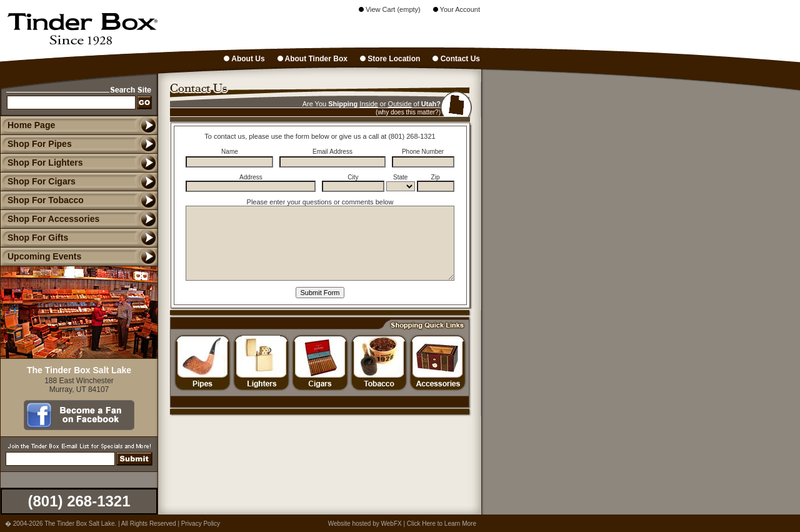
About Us (244, 59)
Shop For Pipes (36, 144)
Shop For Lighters (42, 163)
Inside (368, 104)
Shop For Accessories (50, 219)
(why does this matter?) (408, 112)
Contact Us (456, 59)
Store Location (390, 59)
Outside (400, 104)
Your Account (457, 9)
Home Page (31, 125)
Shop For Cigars (38, 181)
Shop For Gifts (34, 238)
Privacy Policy (201, 524)
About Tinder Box (312, 59)
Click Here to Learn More (442, 524)
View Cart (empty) (390, 9)
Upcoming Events (41, 256)
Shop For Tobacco (42, 200)
